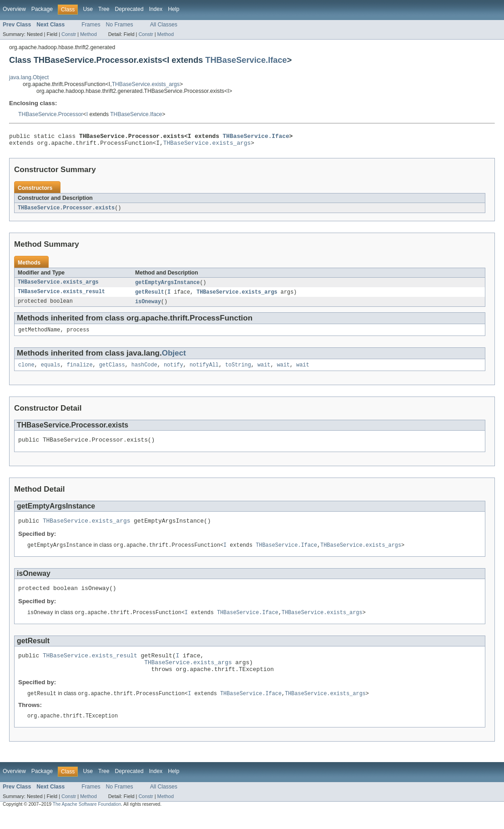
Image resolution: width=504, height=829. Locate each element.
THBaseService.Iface (246, 60)
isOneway (148, 306)
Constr (69, 34)
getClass (112, 371)
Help (174, 9)
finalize (80, 371)
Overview (14, 9)
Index (156, 9)
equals (51, 371)
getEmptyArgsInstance (167, 286)
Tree (104, 9)
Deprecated (129, 9)
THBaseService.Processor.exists (66, 211)
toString (238, 371)
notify (174, 371)
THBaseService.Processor (51, 114)
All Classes (164, 25)
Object (174, 359)
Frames (91, 25)
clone (26, 371)
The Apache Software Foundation (87, 821)
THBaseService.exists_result (61, 296)
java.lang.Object (29, 77)
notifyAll (204, 371)
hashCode (144, 371)
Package (42, 9)
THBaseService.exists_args (146, 84)
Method (88, 34)
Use (88, 9)
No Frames (120, 25)
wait (264, 371)
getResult (150, 296)
